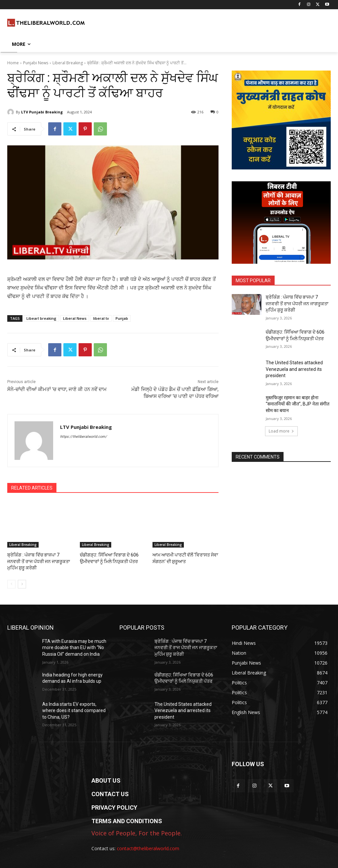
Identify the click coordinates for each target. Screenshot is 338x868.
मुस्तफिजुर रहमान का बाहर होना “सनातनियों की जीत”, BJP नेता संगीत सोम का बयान (298, 404)
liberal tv (101, 318)
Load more (281, 431)
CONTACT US (110, 793)
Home (13, 63)
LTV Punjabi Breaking (42, 112)
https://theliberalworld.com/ (84, 437)
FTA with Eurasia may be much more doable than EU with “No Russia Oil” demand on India (74, 646)
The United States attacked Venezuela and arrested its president (294, 369)
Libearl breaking (41, 318)
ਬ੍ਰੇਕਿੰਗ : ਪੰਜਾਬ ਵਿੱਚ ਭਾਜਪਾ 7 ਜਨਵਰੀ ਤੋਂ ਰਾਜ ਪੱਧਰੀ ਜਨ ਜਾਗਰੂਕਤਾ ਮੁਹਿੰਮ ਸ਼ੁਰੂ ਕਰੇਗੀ (39, 561)
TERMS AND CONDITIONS (127, 820)
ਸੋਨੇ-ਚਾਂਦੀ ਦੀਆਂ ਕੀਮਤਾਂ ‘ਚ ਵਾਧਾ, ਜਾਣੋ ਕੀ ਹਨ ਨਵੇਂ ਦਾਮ (57, 389)
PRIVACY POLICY (114, 807)
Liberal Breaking (68, 63)
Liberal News (75, 318)
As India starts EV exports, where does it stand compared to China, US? (74, 709)
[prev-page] (11, 583)
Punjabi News (36, 63)
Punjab (122, 318)
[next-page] (22, 583)
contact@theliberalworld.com (148, 847)
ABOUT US (106, 779)
